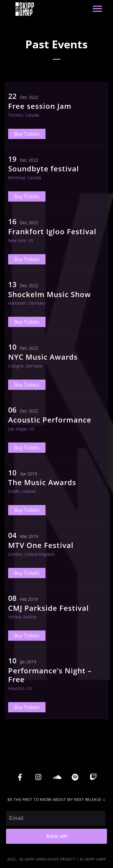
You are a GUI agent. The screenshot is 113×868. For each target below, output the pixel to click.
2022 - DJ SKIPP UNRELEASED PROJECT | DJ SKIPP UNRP (56, 859)
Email (13, 807)
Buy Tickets (27, 134)
